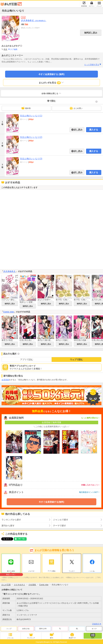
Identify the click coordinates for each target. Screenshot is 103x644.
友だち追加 (11, 571)
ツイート (6, 539)
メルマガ (31, 571)
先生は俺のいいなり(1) (31, 116)
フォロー (72, 571)
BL (77, 629)
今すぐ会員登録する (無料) (51, 74)
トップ (9, 629)
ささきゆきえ (34, 20)
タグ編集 (14, 49)
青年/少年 (43, 629)
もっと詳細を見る (93, 65)
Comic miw (9, 312)
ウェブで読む (76, 360)
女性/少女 (26, 629)
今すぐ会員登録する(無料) (51, 502)
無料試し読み (91, 33)
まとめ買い (76, 108)
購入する (94, 130)
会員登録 (5, 380)
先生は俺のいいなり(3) (31, 159)
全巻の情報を (52, 93)
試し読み (78, 130)
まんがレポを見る (52, 82)
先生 (5, 49)
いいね (92, 571)
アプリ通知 (52, 571)
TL (60, 629)
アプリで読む (27, 360)
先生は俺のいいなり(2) (31, 137)
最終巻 (26, 108)
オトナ (94, 629)
